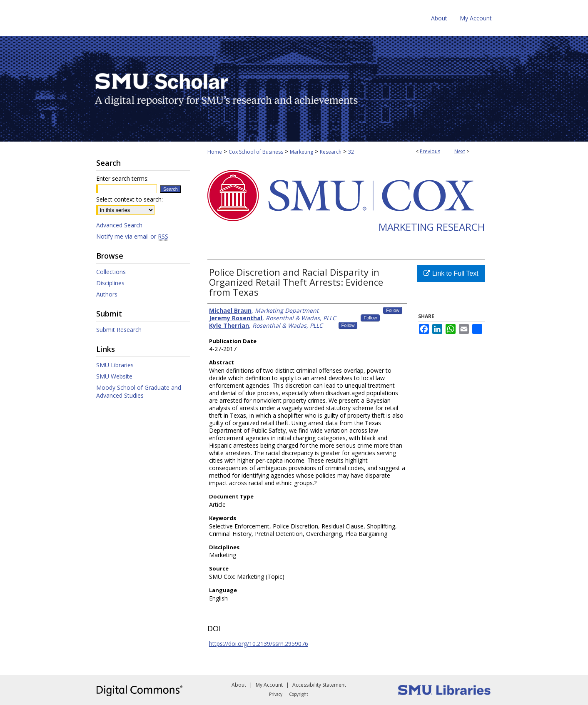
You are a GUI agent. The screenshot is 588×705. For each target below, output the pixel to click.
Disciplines (110, 283)
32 (351, 152)
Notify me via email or (132, 236)
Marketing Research (432, 227)
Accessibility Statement (319, 685)
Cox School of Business (256, 152)
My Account (269, 685)
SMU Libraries (115, 365)
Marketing (301, 152)
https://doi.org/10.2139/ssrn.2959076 (259, 644)
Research (331, 152)
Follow (393, 310)
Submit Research (119, 330)
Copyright (299, 694)
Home (215, 152)
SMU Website (114, 376)
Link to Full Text (451, 273)
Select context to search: (130, 199)
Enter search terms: (122, 178)
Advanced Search (119, 225)
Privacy (276, 694)
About (239, 685)
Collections (111, 272)
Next (460, 151)
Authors (107, 294)
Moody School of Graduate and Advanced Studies (139, 391)
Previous (430, 151)
